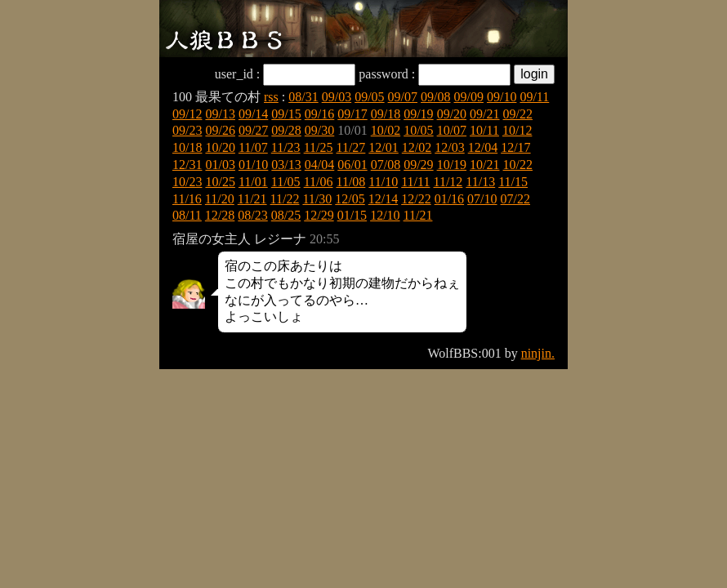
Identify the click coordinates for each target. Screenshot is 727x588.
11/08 (350, 182)
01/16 (449, 199)
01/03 (220, 165)
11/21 (252, 199)
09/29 (418, 165)
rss (271, 97)
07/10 (482, 199)
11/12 (448, 182)
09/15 (286, 114)
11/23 (286, 147)
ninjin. (538, 353)
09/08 (435, 97)
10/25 (220, 182)
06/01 (352, 165)
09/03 (337, 97)
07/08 (386, 165)
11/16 (187, 199)
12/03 (449, 147)
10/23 (187, 182)
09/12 (187, 114)
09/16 (319, 114)
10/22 (518, 165)
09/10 (502, 97)
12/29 (319, 215)
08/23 (252, 215)
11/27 (350, 147)
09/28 (286, 130)
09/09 (469, 97)
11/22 (285, 199)
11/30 (317, 199)
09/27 (253, 130)
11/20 (220, 199)
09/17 (352, 114)
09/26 (220, 130)
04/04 (319, 165)
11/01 (253, 182)
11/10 (383, 182)
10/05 (418, 130)
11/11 (415, 182)
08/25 (286, 215)
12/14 (383, 199)
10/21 (484, 165)
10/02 (386, 130)
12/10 (385, 215)
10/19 (452, 165)
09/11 (534, 97)
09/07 (403, 97)
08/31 (303, 97)
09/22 (518, 114)
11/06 (319, 182)
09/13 (220, 114)
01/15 (352, 215)
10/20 (220, 147)
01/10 (253, 165)
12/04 (483, 147)
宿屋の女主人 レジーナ (239, 239)
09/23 (187, 130)
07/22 (515, 199)
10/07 (452, 130)
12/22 (416, 199)
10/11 (484, 130)
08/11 (187, 215)
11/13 (480, 182)
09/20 (452, 114)
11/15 (513, 182)
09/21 (484, 114)
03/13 (286, 165)
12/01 (383, 147)
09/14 (253, 114)
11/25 (319, 147)
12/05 (350, 199)
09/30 (319, 130)
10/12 (517, 130)
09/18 (386, 114)
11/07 (253, 147)
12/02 (417, 147)
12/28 (220, 215)
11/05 (286, 182)
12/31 (187, 165)
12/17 (515, 147)
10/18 (187, 147)
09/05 (369, 97)
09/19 (418, 114)
